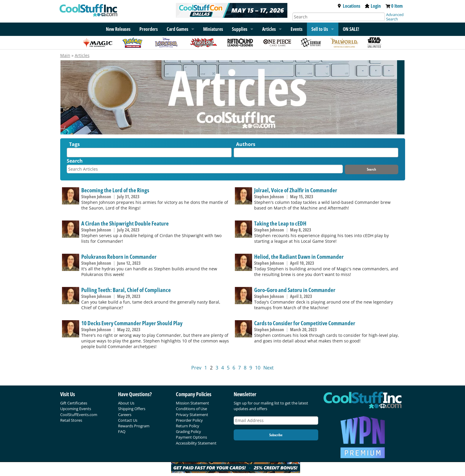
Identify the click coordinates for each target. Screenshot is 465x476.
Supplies (240, 29)
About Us (126, 403)
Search (75, 161)
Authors (246, 144)
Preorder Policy (189, 420)
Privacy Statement (192, 415)
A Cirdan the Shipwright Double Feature (125, 223)
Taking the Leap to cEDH (280, 223)
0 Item (397, 6)
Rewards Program (134, 426)
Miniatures (213, 29)
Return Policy (188, 426)
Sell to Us (320, 29)
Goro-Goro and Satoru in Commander (295, 290)
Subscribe (276, 435)
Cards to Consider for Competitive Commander (305, 323)
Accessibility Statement (196, 443)
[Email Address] (276, 421)
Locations (349, 6)
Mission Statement (192, 403)
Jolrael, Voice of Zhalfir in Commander (296, 190)
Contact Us (128, 420)
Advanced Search (395, 17)
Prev (196, 368)
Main (65, 55)
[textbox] (70, 154)
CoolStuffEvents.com (79, 415)
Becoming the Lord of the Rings (115, 190)
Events (297, 29)
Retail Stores (71, 420)
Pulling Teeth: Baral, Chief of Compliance (126, 290)
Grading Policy (188, 431)
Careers (125, 415)
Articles (269, 29)
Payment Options (191, 437)
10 (258, 368)
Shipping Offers (132, 409)
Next (269, 368)
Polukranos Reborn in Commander (119, 257)
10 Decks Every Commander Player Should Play (132, 323)
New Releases (118, 29)
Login (373, 6)
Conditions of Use (191, 409)
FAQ (122, 431)
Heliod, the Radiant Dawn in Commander (299, 257)
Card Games (177, 29)
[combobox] (149, 153)
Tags (74, 144)
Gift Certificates (74, 403)
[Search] (339, 17)
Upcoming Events (76, 409)
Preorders (149, 29)
